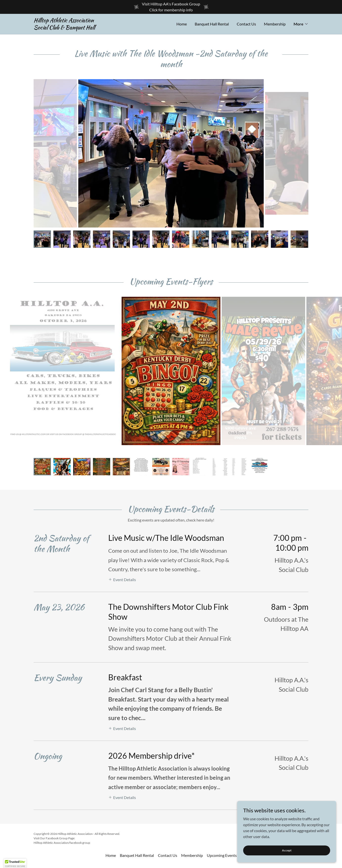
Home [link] (182, 24)
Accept (287, 850)
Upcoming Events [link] (222, 754)
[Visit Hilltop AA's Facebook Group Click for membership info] (171, 7)
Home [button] (111, 754)
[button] (301, 24)
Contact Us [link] (246, 24)
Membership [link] (275, 24)
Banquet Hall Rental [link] (212, 24)
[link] (102, 28)
